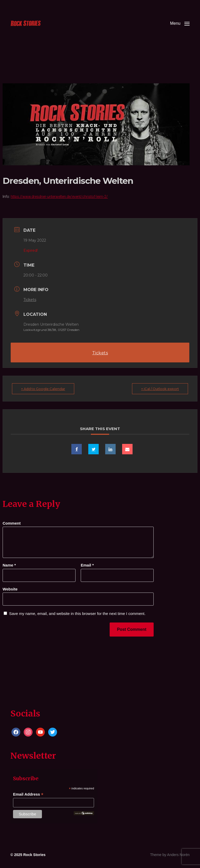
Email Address (28, 794)
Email (87, 565)
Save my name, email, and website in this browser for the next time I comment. (77, 614)
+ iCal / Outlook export (160, 389)
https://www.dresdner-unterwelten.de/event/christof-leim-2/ (59, 197)
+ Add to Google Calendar (43, 389)
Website (10, 589)
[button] (180, 23)
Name (9, 565)
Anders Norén (178, 855)
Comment (12, 523)
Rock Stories (34, 855)
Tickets (30, 300)
